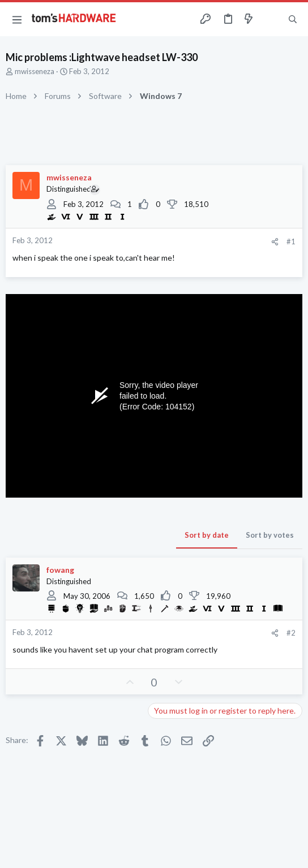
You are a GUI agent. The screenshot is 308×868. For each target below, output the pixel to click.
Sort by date (207, 535)
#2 (291, 633)
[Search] (293, 19)
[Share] (275, 242)
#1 (291, 241)
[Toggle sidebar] (271, 19)
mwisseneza (35, 71)
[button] (17, 19)
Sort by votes (270, 535)
